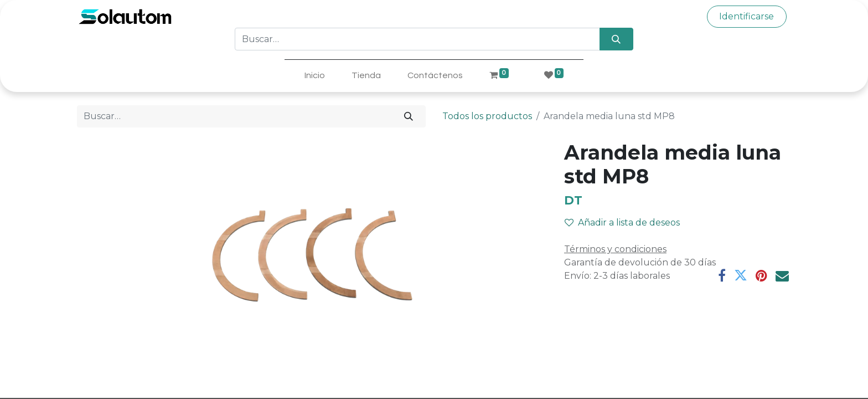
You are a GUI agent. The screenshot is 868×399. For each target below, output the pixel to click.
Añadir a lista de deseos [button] (622, 222)
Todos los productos (487, 116)
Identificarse (746, 16)
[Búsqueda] (616, 39)
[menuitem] (315, 75)
